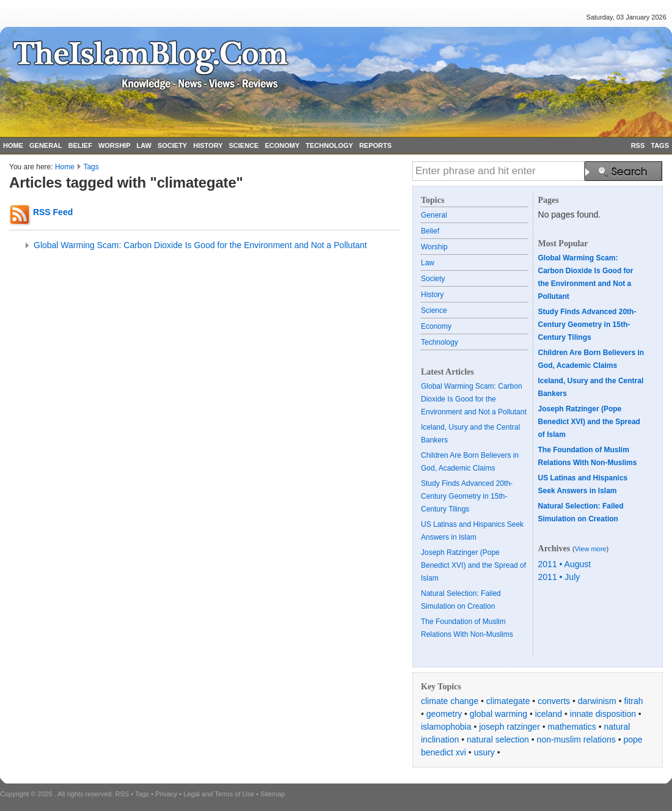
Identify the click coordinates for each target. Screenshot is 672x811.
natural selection (498, 739)
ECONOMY (282, 145)
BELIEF (80, 145)
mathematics (572, 727)
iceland (549, 714)
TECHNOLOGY (329, 145)
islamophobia (446, 727)
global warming (499, 714)
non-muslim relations (576, 739)
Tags (91, 167)
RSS (638, 145)
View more (591, 549)
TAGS (660, 145)
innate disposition (603, 714)
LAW (144, 145)
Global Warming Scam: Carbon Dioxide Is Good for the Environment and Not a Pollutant (200, 245)
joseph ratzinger (509, 727)
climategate (508, 701)
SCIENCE (244, 145)
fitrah (633, 701)
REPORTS (375, 145)
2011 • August (565, 564)
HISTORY (208, 145)
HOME (13, 145)
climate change (450, 701)
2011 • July (559, 577)
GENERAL (46, 145)
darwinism (597, 701)
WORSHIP (115, 145)
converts (554, 701)
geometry (444, 714)
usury (484, 752)
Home (65, 167)
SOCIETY (172, 145)
